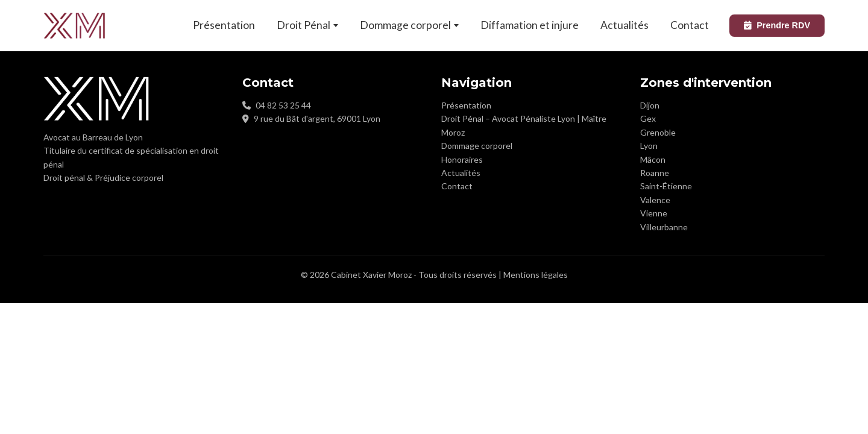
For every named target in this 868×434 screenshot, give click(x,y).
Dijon (650, 105)
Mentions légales (536, 275)
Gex (648, 118)
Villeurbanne (664, 227)
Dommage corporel (409, 25)
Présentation (224, 25)
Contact (690, 25)
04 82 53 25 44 (283, 105)
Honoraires (462, 159)
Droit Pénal (307, 25)
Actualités (624, 25)
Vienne (654, 213)
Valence (655, 200)
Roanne (655, 173)
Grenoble (658, 132)
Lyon (649, 146)
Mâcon (653, 159)
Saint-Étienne (666, 186)
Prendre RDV (777, 25)
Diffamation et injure (530, 25)
